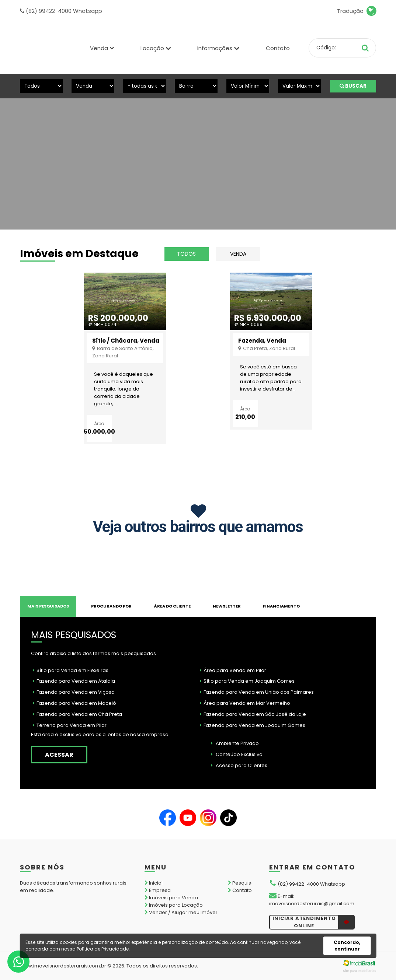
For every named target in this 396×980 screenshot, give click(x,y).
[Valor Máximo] (299, 86)
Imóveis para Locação (174, 905)
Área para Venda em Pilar (233, 670)
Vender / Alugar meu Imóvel (181, 912)
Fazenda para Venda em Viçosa (74, 692)
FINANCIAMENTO (281, 606)
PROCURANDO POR (111, 606)
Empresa (158, 890)
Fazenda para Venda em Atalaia (74, 681)
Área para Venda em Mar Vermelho (245, 703)
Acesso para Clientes (239, 765)
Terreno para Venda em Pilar (70, 725)
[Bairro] (196, 86)
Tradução (357, 11)
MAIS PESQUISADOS (48, 606)
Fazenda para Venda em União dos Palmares (257, 692)
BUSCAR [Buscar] (353, 86)
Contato (278, 48)
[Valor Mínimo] (248, 86)
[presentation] (27, 152)
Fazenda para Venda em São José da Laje (253, 714)
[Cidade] (145, 86)
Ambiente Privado (235, 743)
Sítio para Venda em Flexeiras (71, 670)
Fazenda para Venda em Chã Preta (77, 714)
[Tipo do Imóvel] (41, 86)
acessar (59, 755)
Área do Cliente (172, 606)
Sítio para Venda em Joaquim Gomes (247, 681)
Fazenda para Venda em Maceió (74, 703)
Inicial (154, 883)
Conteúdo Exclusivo (237, 754)
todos (186, 254)
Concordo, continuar (347, 946)
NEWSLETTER (227, 606)
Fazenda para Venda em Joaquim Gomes (253, 725)
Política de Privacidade (103, 949)
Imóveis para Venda (171, 898)
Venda (238, 254)
